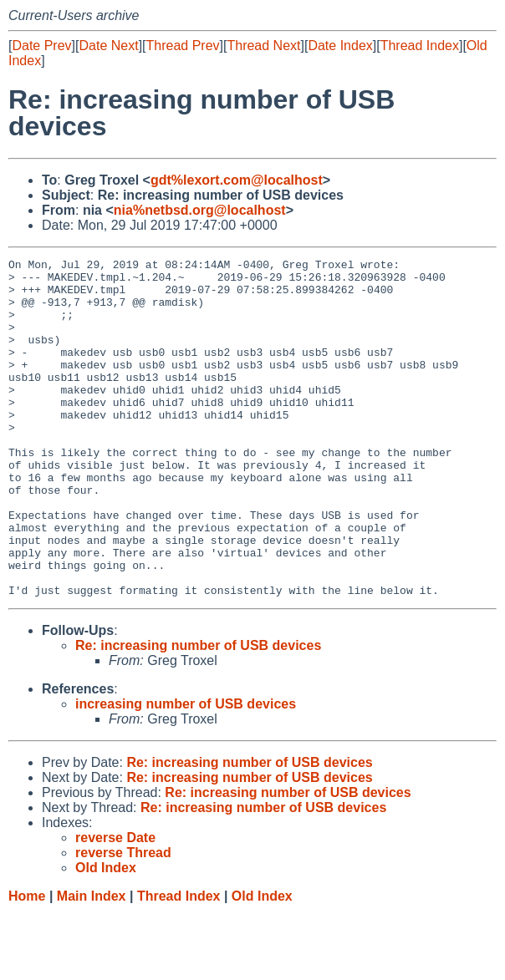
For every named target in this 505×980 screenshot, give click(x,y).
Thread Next (263, 46)
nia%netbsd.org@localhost (200, 210)
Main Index (92, 964)
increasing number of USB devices (186, 772)
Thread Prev (183, 46)
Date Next (108, 46)
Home (27, 964)
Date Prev (41, 46)
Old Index (262, 964)
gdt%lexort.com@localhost (237, 180)
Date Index (340, 46)
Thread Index (420, 46)
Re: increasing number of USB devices (198, 713)
